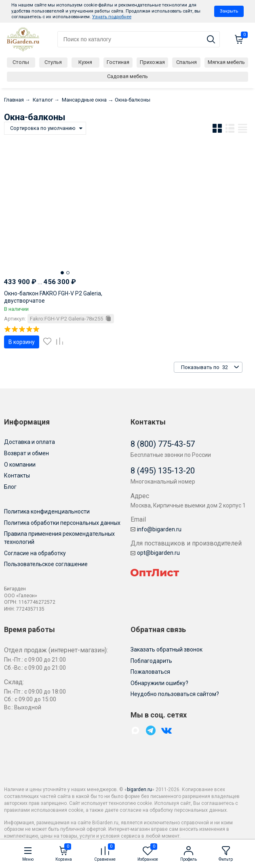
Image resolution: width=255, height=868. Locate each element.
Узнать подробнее (112, 17)
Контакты (17, 475)
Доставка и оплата (30, 442)
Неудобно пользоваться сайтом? (175, 694)
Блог (10, 487)
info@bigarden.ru (156, 529)
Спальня (187, 62)
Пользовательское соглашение (46, 564)
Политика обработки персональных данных (62, 523)
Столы (21, 62)
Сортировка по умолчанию (43, 128)
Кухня (85, 62)
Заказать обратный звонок (166, 649)
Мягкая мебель (226, 62)
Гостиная (118, 62)
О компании (20, 465)
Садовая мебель (127, 76)
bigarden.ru (139, 789)
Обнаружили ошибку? (159, 683)
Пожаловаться (150, 672)
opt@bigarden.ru (155, 553)
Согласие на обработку (35, 553)
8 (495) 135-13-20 (163, 471)
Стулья (53, 62)
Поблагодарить (151, 661)
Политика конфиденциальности (47, 511)
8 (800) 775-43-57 (163, 444)
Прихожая (152, 62)
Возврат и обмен (26, 453)
